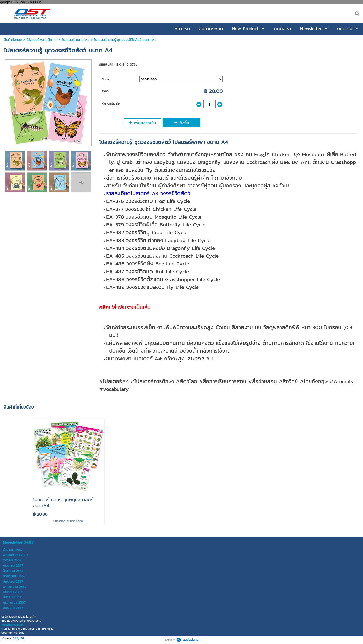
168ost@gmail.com (12, 625)
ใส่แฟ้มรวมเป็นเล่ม (125, 307)
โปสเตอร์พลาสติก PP (42, 40)
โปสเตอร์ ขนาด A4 (76, 40)
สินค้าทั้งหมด (13, 40)
